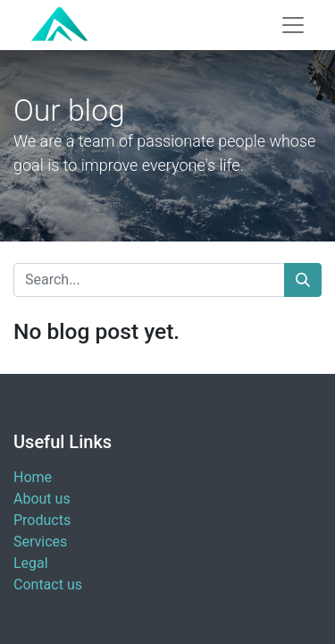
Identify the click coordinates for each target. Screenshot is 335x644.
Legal (31, 563)
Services (40, 542)
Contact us (48, 585)
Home (33, 477)
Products (42, 520)
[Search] (303, 280)
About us (42, 499)
